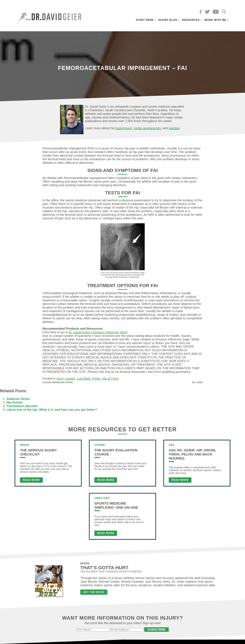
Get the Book (94, 592)
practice (174, 128)
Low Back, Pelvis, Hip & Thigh (98, 378)
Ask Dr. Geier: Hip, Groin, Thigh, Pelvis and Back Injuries (192, 454)
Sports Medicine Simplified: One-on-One (116, 505)
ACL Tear (197, 382)
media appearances (147, 128)
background (124, 128)
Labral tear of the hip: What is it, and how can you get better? (52, 410)
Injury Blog (168, 20)
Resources (191, 20)
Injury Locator (66, 378)
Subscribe (157, 629)
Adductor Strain (18, 399)
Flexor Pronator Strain (58, 382)
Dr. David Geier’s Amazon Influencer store (98, 332)
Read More (31, 480)
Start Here (145, 20)
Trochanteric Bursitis (22, 406)
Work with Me (215, 20)
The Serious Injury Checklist (38, 452)
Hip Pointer (15, 402)
